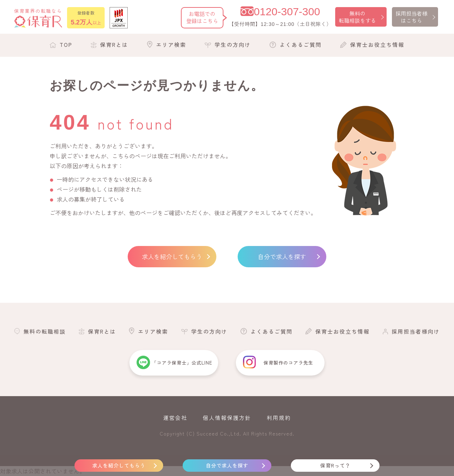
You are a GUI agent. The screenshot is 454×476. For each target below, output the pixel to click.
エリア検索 (171, 45)
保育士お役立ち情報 (377, 45)
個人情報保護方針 (227, 418)
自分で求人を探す (282, 256)
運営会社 (175, 418)
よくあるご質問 (301, 45)
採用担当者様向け (416, 331)
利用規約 (279, 418)
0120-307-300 (287, 12)
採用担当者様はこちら (411, 17)
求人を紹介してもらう (172, 256)
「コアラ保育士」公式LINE (182, 363)
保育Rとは (114, 45)
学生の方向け (233, 45)
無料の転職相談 (45, 331)
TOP (66, 45)
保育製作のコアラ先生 (288, 363)
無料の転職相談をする (357, 17)
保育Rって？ (335, 465)
